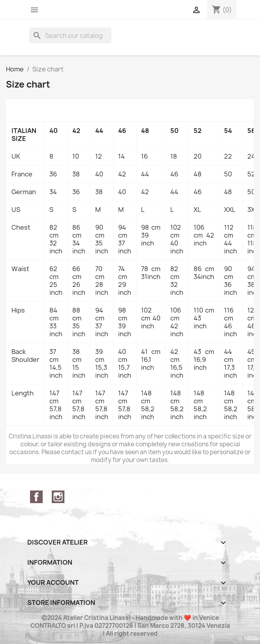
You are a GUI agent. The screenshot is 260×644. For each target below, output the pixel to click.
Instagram (58, 497)
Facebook (36, 497)
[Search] (70, 36)
